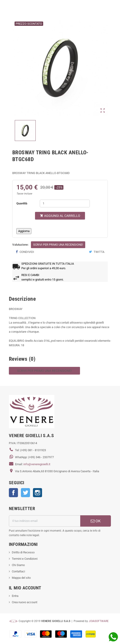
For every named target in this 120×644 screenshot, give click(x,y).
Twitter (25, 493)
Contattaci (18, 571)
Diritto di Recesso (23, 552)
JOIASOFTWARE (99, 621)
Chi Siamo (18, 565)
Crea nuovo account (25, 602)
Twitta (97, 252)
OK (96, 521)
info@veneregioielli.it (37, 464)
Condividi (25, 252)
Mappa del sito (21, 578)
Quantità (22, 203)
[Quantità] (65, 203)
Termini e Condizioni (25, 559)
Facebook (13, 493)
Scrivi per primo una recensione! (58, 245)
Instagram (37, 493)
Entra (15, 596)
